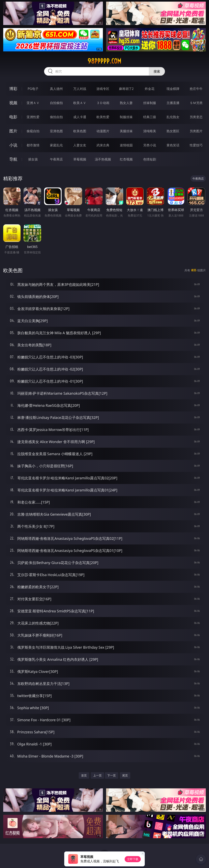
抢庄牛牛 (196, 89)
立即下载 (133, 859)
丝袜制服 (150, 103)
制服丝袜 (126, 117)
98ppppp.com (104, 61)
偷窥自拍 (33, 131)
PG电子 (33, 89)
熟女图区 (173, 131)
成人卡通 (80, 117)
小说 (13, 145)
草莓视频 (80, 159)
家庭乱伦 (56, 145)
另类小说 (150, 145)
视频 (13, 103)
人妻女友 (80, 145)
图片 (13, 131)
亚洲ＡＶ (33, 103)
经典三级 (150, 117)
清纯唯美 (150, 131)
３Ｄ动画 (103, 103)
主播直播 (173, 103)
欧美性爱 (103, 117)
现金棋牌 (173, 89)
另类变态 (196, 117)
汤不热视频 (103, 159)
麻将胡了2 (126, 89)
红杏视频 (126, 159)
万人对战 (80, 89)
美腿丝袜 (126, 131)
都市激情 (33, 145)
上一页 (97, 775)
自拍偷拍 (56, 103)
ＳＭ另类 (196, 103)
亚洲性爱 (33, 117)
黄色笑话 (173, 145)
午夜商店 (56, 159)
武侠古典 (103, 145)
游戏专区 (103, 89)
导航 (13, 159)
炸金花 (150, 89)
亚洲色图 (56, 131)
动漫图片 (103, 131)
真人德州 (56, 89)
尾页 (125, 775)
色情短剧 (150, 159)
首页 (84, 775)
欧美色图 (80, 131)
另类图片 (196, 131)
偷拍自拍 (56, 117)
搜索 (157, 71)
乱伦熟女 (173, 117)
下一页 (112, 775)
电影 (13, 117)
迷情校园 (126, 145)
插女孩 (33, 159)
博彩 (13, 89)
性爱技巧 (196, 145)
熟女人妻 (126, 103)
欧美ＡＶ (80, 103)
